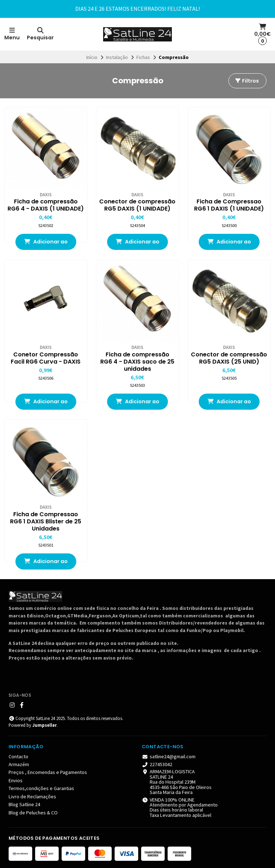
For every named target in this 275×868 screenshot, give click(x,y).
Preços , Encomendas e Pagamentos (48, 772)
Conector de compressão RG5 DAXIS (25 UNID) (229, 358)
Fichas (143, 57)
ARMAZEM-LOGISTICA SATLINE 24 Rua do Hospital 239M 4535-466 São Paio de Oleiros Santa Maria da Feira (177, 782)
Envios (16, 780)
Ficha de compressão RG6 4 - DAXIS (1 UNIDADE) (46, 205)
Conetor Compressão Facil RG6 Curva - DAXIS (46, 358)
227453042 (157, 764)
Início (92, 57)
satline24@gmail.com (169, 756)
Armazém (19, 764)
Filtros (247, 81)
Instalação (117, 57)
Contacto (18, 756)
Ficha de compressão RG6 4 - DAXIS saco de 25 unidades (137, 362)
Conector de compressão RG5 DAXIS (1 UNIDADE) (137, 205)
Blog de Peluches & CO (33, 813)
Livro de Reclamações (32, 797)
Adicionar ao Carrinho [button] (46, 244)
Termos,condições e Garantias (41, 788)
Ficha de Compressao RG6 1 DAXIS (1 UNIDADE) (229, 205)
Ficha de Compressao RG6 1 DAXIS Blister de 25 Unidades (46, 522)
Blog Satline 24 (24, 804)
